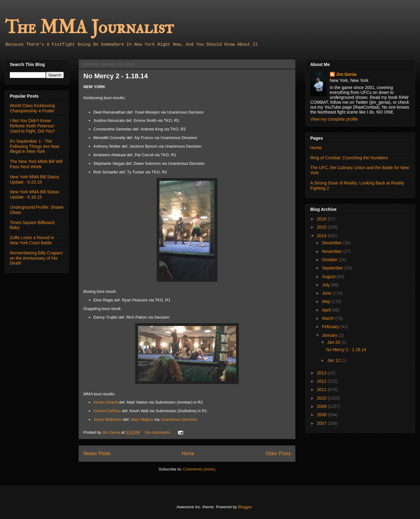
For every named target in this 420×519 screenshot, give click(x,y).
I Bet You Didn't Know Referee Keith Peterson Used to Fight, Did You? (32, 126)
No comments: (158, 432)
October (330, 260)
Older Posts (278, 453)
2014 (322, 236)
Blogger (245, 507)
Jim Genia (346, 74)
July (326, 285)
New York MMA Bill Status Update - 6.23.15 (34, 179)
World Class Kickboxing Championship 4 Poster (32, 108)
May (326, 301)
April (327, 310)
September (333, 268)
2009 (322, 406)
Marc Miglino (142, 419)
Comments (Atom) (199, 469)
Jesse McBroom (108, 419)
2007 (322, 423)
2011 (322, 389)
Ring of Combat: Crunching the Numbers (349, 158)
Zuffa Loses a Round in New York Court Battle (32, 240)
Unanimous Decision (179, 419)
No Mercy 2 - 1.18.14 (116, 76)
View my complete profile (334, 119)
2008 (322, 415)
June (327, 293)
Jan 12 (334, 360)
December (332, 243)
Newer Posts (97, 453)
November (332, 251)
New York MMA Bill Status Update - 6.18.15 (34, 194)
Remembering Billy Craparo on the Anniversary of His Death (36, 258)
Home (188, 453)
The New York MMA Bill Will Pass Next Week (36, 164)
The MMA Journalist (89, 27)
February (331, 327)
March (328, 318)
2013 (322, 373)
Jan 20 (334, 342)
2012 (322, 381)
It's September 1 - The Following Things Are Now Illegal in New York (35, 146)
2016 (322, 219)
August (329, 277)
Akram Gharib (106, 402)
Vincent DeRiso (107, 411)
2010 (322, 398)
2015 (322, 227)
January (330, 335)
